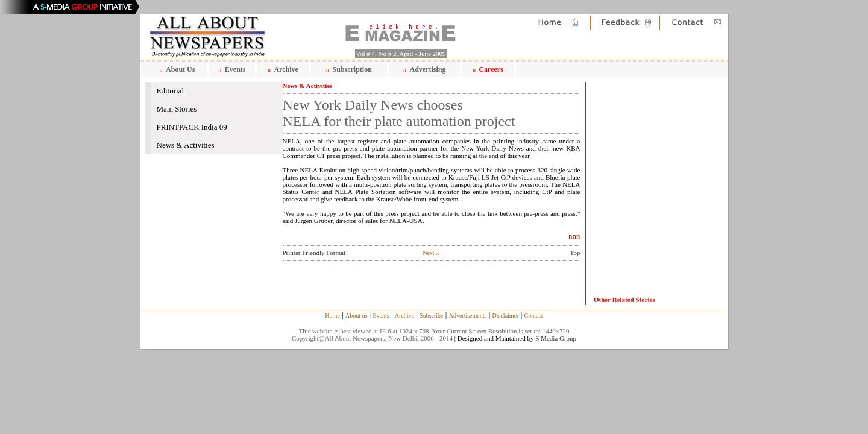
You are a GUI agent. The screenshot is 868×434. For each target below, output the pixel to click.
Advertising (428, 69)
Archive (286, 69)
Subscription (352, 69)
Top (575, 253)
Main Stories (177, 109)
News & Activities (186, 145)
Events (235, 69)
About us (356, 316)
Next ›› (431, 253)
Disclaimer (506, 316)
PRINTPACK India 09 (192, 127)
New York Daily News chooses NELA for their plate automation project (399, 113)
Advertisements (468, 316)
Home (332, 316)
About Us (180, 69)
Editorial (171, 91)
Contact (534, 316)
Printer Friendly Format (314, 253)
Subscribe (431, 316)
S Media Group (556, 338)
